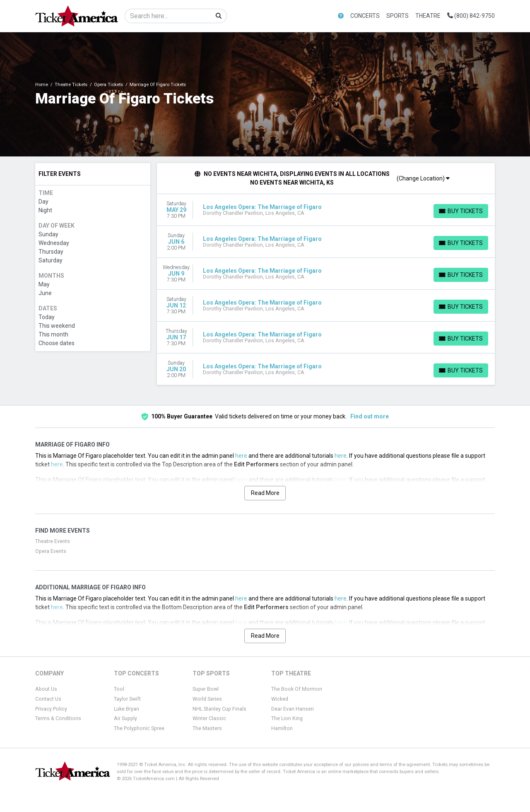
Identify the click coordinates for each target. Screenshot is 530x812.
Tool (119, 689)
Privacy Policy (51, 709)
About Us (46, 689)
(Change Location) (423, 178)
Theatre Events (53, 541)
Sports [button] (397, 16)
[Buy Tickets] (461, 211)
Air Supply (125, 718)
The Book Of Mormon (297, 689)
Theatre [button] (428, 16)
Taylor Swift (127, 699)
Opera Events (51, 551)
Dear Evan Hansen (293, 709)
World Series (207, 699)
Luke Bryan (126, 709)
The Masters (207, 728)
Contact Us (48, 699)
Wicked (280, 699)
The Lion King (287, 718)
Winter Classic (209, 718)
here (241, 456)
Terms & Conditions (58, 718)
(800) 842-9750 (471, 16)
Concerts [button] (365, 16)
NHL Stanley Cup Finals (219, 709)
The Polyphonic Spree (139, 728)
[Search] (168, 16)
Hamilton (282, 728)
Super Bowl (206, 689)
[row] (326, 210)
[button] (341, 16)
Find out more (370, 416)
